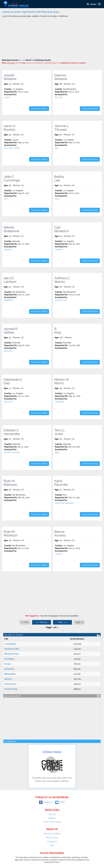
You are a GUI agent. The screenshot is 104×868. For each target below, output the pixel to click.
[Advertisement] (52, 39)
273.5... (58, 199)
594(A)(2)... (9, 250)
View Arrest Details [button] (39, 109)
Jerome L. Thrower (62, 128)
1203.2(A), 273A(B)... (13, 148)
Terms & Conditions (52, 834)
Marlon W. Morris (62, 381)
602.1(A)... (59, 97)
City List (52, 814)
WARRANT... (9, 300)
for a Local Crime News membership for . (47, 63)
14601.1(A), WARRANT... (65, 503)
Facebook (45, 802)
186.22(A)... (9, 351)
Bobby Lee (59, 178)
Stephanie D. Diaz (13, 381)
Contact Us (52, 842)
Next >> (62, 622)
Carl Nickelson (62, 229)
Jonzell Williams (10, 77)
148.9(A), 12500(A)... (13, 452)
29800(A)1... (60, 402)
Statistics (52, 818)
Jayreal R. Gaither (11, 331)
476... (6, 199)
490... (57, 148)
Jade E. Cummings (12, 178)
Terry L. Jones (60, 432)
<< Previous (42, 622)
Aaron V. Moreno (10, 128)
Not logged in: (32, 616)
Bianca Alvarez (60, 533)
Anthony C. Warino (62, 280)
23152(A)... (59, 554)
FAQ (52, 846)
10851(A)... (59, 250)
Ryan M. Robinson (10, 483)
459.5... (58, 452)
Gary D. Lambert (10, 280)
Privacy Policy (52, 838)
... (56, 351)
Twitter (60, 802)
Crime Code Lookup (52, 822)
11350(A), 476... (61, 300)
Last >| (79, 622)
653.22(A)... (9, 402)
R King (58, 331)
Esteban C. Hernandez (12, 432)
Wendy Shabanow (11, 229)
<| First (25, 622)
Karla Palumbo (61, 483)
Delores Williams (61, 77)
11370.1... (8, 97)
